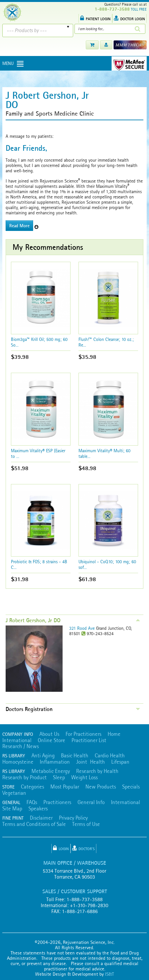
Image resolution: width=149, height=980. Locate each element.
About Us (49, 734)
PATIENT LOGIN (95, 18)
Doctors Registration (29, 709)
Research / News (21, 746)
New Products (101, 787)
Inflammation (55, 762)
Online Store (51, 740)
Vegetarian (14, 793)
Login (61, 848)
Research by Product (25, 777)
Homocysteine (18, 762)
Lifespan (120, 762)
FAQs (32, 802)
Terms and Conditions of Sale (34, 824)
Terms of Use (86, 824)
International (17, 740)
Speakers (38, 808)
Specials (131, 787)
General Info (91, 802)
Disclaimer (41, 818)
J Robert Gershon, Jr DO (33, 620)
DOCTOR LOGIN (129, 18)
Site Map (12, 808)
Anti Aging (43, 755)
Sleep (59, 777)
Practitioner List (89, 740)
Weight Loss (84, 777)
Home (114, 734)
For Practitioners (83, 734)
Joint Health (91, 762)
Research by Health (97, 771)
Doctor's (83, 848)
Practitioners (57, 802)
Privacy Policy (73, 818)
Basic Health (75, 755)
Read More (19, 226)
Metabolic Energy (51, 771)
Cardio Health (110, 755)
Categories (32, 787)
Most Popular (65, 787)
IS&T (109, 974)
